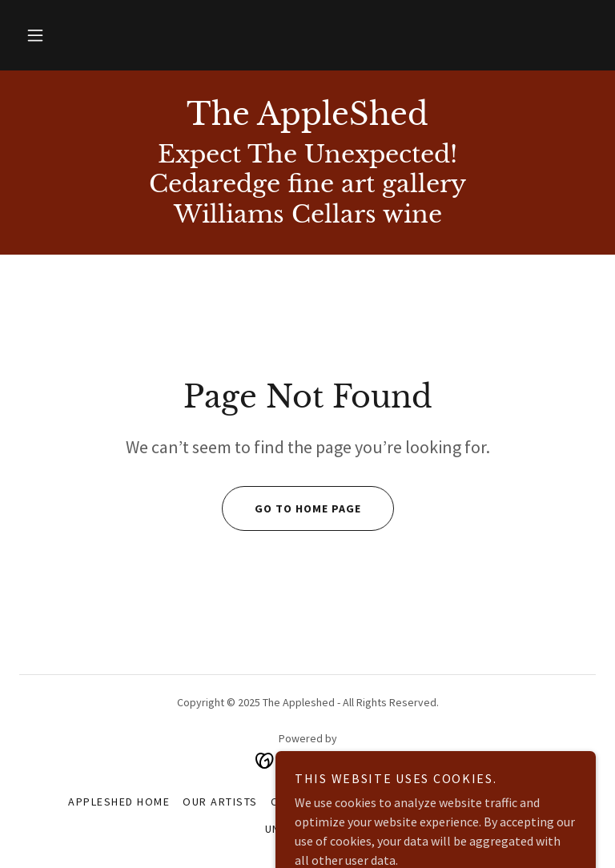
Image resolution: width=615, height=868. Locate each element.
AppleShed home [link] (119, 802)
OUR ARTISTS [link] (220, 802)
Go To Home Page (291, 508)
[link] (307, 120)
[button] (35, 35)
